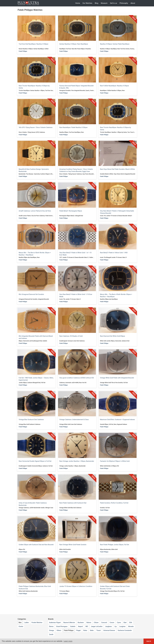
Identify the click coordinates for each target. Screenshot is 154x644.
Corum (112, 622)
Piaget (78, 630)
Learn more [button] (68, 641)
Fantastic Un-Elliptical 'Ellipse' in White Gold (115, 461)
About (133, 3)
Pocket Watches (37, 622)
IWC (87, 626)
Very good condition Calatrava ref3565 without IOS (77, 378)
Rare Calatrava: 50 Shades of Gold (71, 336)
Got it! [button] (149, 641)
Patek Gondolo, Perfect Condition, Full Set (114, 503)
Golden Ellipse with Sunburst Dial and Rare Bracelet (36, 545)
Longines (122, 626)
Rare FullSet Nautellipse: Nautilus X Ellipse (114, 86)
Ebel (125, 622)
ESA (131, 622)
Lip (116, 626)
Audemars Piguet (55, 622)
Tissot (98, 630)
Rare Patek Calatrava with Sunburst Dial (73, 503)
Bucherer (81, 622)
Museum (104, 3)
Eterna (51, 626)
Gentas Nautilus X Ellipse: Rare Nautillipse (74, 44)
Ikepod (80, 626)
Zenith (51, 634)
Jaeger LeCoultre (97, 626)
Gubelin (73, 626)
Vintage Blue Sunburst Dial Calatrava (31, 420)
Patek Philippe (23, 51)
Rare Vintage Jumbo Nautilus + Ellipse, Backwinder (77, 461)
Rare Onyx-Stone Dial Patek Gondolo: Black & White (117, 169)
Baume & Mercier (69, 622)
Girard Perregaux (62, 626)
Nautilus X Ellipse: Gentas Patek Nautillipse (115, 44)
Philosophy (124, 3)
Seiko (92, 630)
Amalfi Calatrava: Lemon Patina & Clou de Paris (35, 211)
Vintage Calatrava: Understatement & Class (74, 420)
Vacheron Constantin (125, 630)
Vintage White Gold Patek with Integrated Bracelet (117, 378)
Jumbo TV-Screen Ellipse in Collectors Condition (76, 586)
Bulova (89, 622)
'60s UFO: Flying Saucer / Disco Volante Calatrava (36, 127)
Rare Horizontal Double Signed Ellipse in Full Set (35, 461)
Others (59, 630)
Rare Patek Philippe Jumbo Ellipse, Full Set (114, 545)
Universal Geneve (109, 630)
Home (78, 3)
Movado (131, 626)
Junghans (108, 626)
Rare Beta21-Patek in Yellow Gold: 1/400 (114, 253)
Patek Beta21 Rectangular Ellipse (71, 211)
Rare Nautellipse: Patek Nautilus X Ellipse (73, 127)
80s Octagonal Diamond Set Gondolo (31, 294)
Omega (51, 630)
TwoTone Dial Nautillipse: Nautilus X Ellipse (33, 44)
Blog (96, 3)
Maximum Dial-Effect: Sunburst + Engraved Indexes (117, 420)
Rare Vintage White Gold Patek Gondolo (73, 545)
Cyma (119, 622)
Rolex (85, 630)
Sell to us (114, 3)
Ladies (27, 622)
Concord (104, 622)
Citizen (96, 622)
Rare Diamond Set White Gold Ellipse (112, 336)
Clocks (21, 626)
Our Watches (87, 3)
